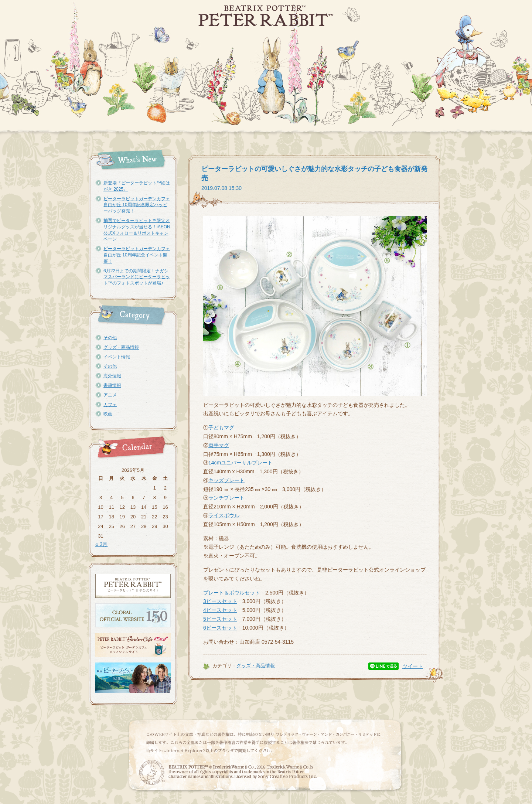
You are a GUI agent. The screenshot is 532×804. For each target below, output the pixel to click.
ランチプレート (226, 498)
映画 (108, 414)
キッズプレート (226, 480)
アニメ (110, 395)
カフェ (110, 405)
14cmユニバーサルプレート (241, 463)
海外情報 (112, 376)
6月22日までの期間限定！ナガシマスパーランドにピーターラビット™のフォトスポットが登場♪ (137, 277)
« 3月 (101, 544)
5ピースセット (220, 619)
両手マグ (219, 445)
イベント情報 (117, 357)
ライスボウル (224, 515)
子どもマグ (221, 427)
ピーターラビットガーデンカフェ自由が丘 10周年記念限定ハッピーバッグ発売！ (137, 205)
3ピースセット (220, 601)
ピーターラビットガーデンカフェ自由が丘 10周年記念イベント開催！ (137, 255)
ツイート (413, 666)
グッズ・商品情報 (121, 347)
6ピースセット (220, 628)
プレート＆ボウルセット (232, 593)
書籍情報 (112, 385)
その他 (110, 338)
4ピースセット (220, 610)
